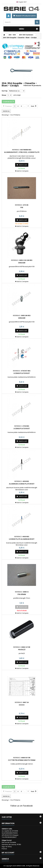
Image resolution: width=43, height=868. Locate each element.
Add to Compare (22, 171)
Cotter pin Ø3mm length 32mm (22, 760)
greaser (22, 263)
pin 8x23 (22, 650)
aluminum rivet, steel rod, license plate (22, 152)
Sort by (5, 91)
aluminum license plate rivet (22, 484)
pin (22, 207)
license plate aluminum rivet (22, 539)
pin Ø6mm (22, 594)
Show (4, 95)
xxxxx (22, 705)
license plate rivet (22, 373)
